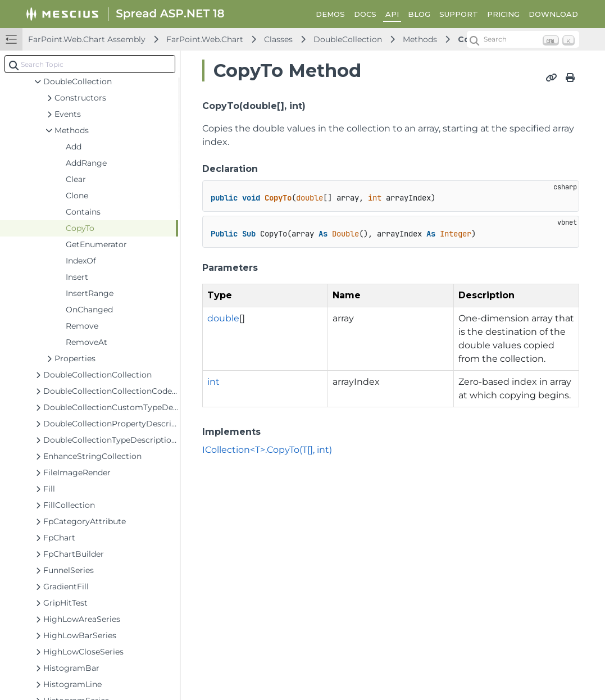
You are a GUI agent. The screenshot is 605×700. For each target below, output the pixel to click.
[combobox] (90, 64)
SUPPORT (459, 14)
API (392, 14)
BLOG (419, 14)
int (213, 382)
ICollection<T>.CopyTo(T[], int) (267, 450)
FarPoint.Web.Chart (205, 39)
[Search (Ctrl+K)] (523, 39)
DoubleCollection (348, 39)
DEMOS (330, 14)
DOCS (365, 14)
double (223, 318)
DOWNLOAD (553, 14)
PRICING (503, 14)
